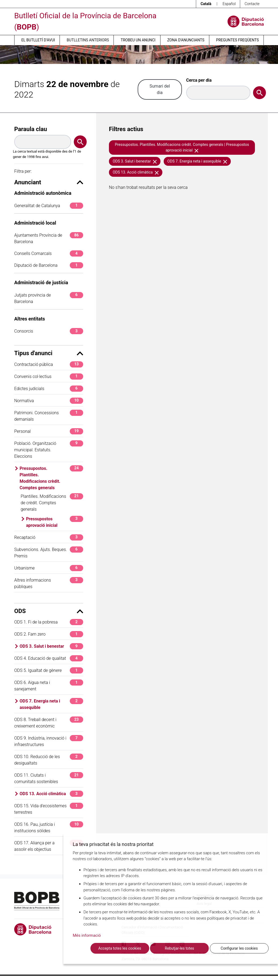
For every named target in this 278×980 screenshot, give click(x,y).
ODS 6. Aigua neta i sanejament (49, 685)
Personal (49, 431)
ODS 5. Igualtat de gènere (49, 670)
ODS (49, 611)
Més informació (87, 935)
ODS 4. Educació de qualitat (49, 658)
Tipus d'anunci (49, 353)
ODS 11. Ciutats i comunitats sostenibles (49, 778)
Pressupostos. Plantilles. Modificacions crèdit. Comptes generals (51, 478)
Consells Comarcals (49, 253)
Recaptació (49, 537)
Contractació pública (49, 364)
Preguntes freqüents (237, 40)
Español (229, 4)
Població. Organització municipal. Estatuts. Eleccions (49, 450)
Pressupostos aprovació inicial (55, 522)
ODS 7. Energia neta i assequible (51, 704)
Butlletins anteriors (88, 40)
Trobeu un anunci (138, 40)
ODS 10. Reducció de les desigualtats (49, 760)
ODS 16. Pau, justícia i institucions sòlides (49, 827)
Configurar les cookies (239, 948)
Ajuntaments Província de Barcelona (49, 238)
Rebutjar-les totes (179, 948)
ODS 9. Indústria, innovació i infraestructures (49, 741)
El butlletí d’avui (38, 40)
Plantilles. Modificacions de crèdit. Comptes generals (52, 502)
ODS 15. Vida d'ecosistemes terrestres (49, 809)
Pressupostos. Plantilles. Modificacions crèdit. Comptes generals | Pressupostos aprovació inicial (182, 147)
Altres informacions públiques (49, 583)
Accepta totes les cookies (120, 948)
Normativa (49, 401)
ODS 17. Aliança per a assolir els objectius (49, 846)
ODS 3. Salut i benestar (51, 646)
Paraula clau (31, 129)
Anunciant (49, 182)
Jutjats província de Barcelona (49, 298)
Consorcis (49, 331)
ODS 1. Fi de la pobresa (49, 622)
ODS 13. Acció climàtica (51, 794)
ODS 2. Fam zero (49, 634)
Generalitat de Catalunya (49, 206)
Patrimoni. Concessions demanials (49, 416)
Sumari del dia (160, 89)
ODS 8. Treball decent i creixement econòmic (49, 723)
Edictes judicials (49, 389)
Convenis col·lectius (49, 376)
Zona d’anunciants (186, 40)
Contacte (252, 4)
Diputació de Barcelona (49, 265)
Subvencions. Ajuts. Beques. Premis (49, 552)
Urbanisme (49, 568)
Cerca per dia (199, 80)
